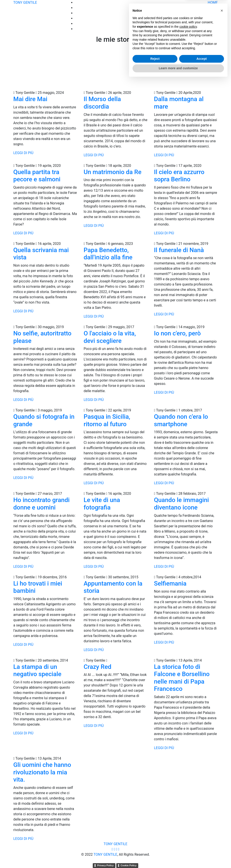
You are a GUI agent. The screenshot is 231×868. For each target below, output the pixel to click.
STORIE (212, 13)
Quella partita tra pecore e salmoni (37, 176)
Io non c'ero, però (177, 333)
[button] (222, 798)
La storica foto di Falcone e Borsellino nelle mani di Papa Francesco (182, 678)
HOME (213, 3)
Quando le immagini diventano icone (181, 504)
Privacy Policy (105, 865)
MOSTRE (211, 24)
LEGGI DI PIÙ (23, 153)
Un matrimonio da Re (112, 172)
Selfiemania (170, 583)
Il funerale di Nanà (179, 250)
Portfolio (211, 8)
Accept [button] (202, 846)
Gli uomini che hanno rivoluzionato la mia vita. (42, 772)
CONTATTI (210, 29)
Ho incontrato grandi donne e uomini (42, 504)
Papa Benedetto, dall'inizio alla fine (108, 254)
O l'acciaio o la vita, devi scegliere (110, 337)
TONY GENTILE (25, 3)
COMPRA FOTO (206, 18)
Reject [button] (155, 846)
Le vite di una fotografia (102, 504)
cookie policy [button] (188, 814)
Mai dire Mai (30, 99)
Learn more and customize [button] (178, 856)
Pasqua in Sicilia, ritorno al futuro (107, 420)
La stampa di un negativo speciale (37, 671)
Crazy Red (97, 667)
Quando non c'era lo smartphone (181, 420)
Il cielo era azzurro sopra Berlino (179, 176)
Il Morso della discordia (102, 103)
